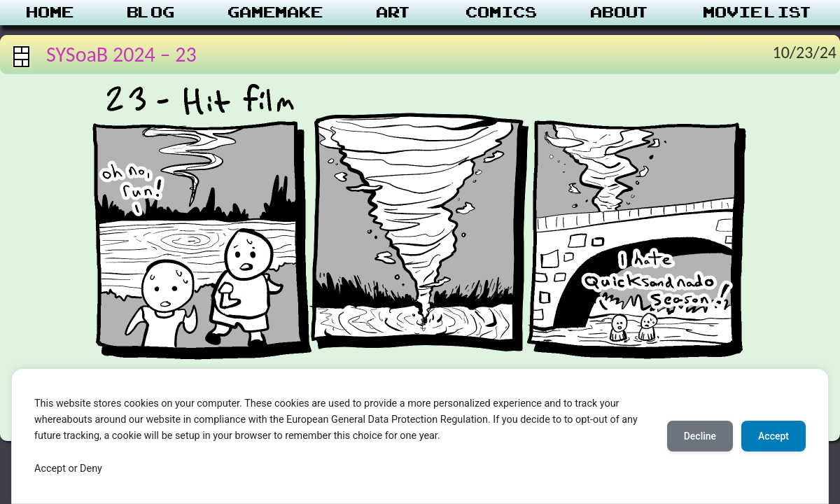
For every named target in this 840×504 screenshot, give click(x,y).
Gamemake (276, 13)
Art (394, 13)
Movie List (758, 13)
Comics (502, 13)
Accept (773, 436)
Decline (700, 436)
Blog (151, 13)
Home (50, 13)
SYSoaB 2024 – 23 (121, 54)
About (621, 13)
